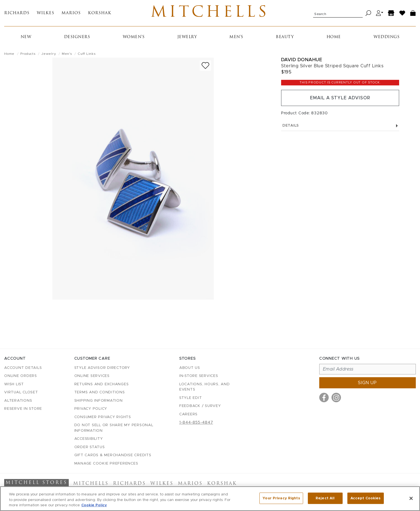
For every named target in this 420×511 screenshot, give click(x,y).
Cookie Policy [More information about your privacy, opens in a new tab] (94, 505)
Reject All (325, 498)
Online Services (92, 376)
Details (340, 126)
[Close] (411, 498)
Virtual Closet (21, 392)
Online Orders (21, 376)
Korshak (100, 13)
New (26, 37)
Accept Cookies (366, 498)
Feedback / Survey (200, 406)
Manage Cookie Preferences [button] (106, 464)
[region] (210, 499)
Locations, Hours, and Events (205, 387)
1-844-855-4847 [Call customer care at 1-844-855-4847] (196, 423)
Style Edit (191, 398)
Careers (188, 414)
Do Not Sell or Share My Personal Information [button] (114, 428)
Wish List (14, 384)
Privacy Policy (91, 409)
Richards (17, 13)
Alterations (18, 401)
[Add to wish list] (205, 66)
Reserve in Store (23, 409)
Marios (71, 13)
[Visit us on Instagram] (336, 398)
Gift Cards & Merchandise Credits (113, 455)
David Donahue (302, 60)
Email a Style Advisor (340, 98)
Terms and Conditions (100, 392)
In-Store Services (199, 376)
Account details (23, 368)
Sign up (367, 383)
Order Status (90, 447)
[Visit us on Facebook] (324, 398)
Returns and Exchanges (102, 384)
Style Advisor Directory (102, 368)
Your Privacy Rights (281, 498)
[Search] (368, 13)
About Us (190, 368)
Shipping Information (99, 401)
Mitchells (210, 13)
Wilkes (46, 13)
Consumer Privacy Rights (103, 417)
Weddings (386, 37)
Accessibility (89, 439)
